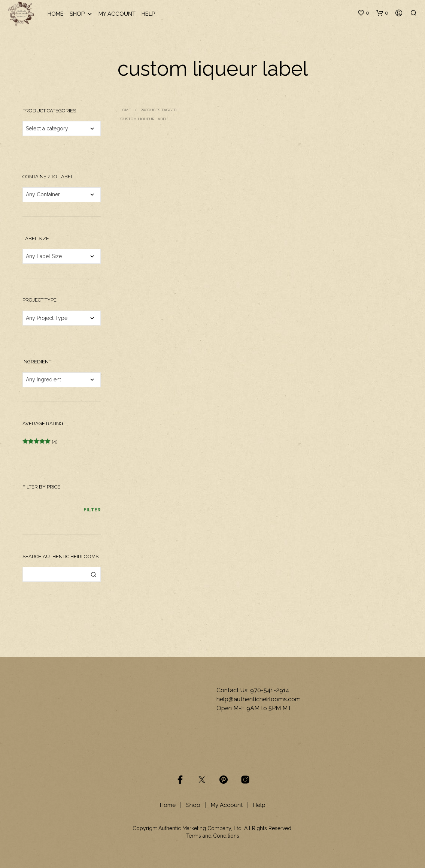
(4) (40, 442)
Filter (92, 510)
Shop (81, 14)
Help (148, 14)
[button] (363, 13)
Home (56, 14)
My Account (117, 14)
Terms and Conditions (213, 836)
